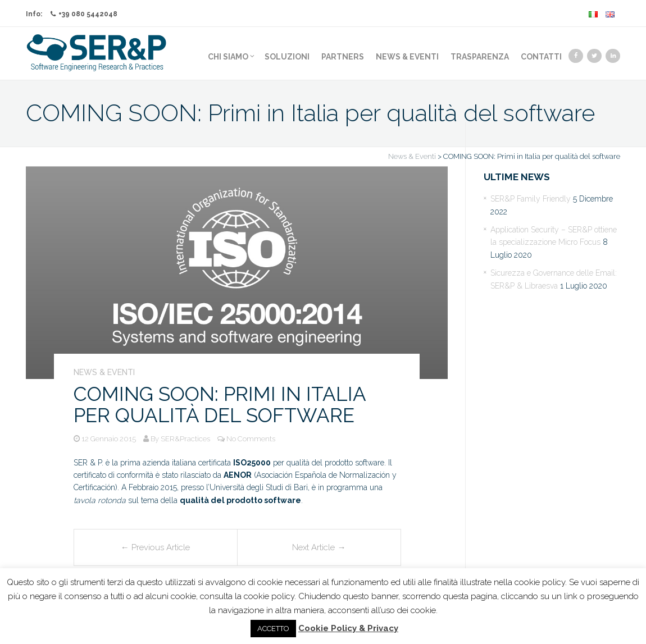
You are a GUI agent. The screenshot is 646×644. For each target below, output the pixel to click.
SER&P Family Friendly (531, 199)
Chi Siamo (231, 57)
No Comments (251, 439)
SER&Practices (185, 439)
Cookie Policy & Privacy (348, 628)
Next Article (319, 547)
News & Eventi (407, 57)
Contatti (541, 57)
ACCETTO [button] (273, 629)
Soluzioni (287, 57)
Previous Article (155, 547)
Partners (343, 57)
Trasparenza (480, 57)
